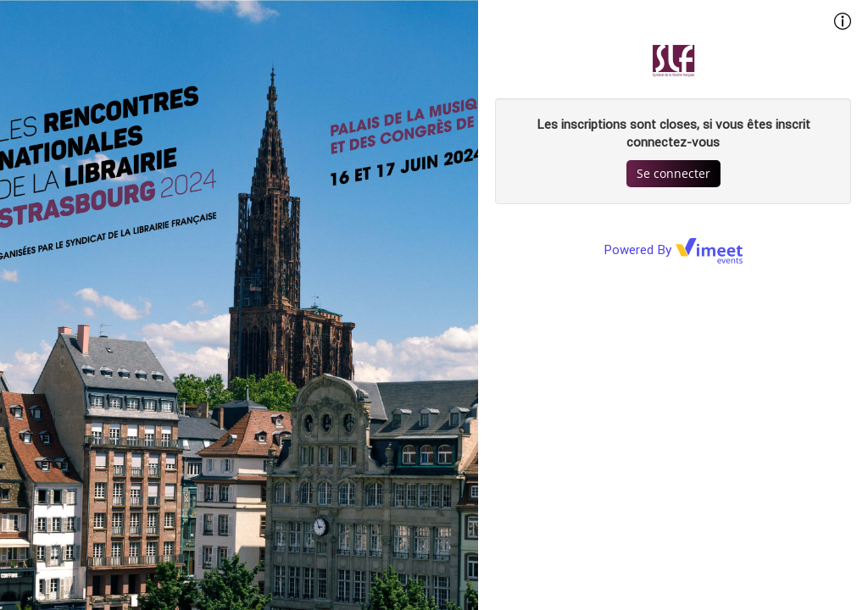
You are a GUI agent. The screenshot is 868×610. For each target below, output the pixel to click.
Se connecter (673, 173)
